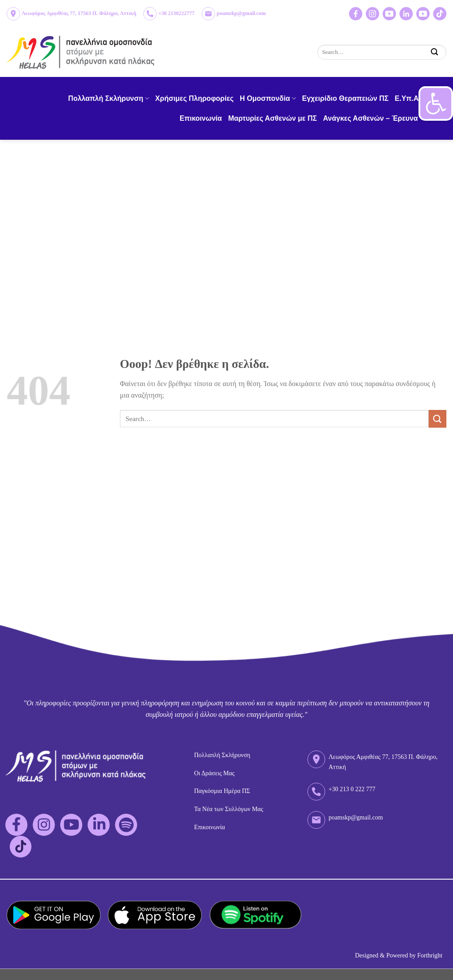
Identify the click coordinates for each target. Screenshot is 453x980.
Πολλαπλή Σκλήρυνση (109, 98)
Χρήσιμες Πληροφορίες (194, 98)
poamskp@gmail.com (241, 13)
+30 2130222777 (177, 13)
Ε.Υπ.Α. (407, 98)
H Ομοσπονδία (268, 98)
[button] (436, 103)
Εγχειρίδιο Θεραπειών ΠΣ (346, 98)
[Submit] (435, 52)
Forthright (430, 955)
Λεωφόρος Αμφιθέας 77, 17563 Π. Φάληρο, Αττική (79, 13)
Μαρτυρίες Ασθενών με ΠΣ (273, 118)
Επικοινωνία (201, 118)
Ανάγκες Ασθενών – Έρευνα (373, 118)
